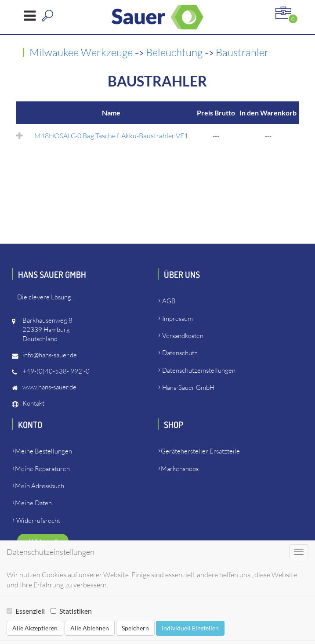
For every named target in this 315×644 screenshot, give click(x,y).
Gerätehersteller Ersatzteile (200, 451)
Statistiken (71, 611)
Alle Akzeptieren (35, 628)
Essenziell (26, 611)
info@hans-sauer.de (50, 355)
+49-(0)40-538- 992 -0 (56, 371)
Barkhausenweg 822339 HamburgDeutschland (47, 329)
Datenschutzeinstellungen (199, 370)
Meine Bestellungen (43, 451)
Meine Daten (33, 503)
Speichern (135, 628)
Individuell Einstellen (190, 628)
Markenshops (180, 469)
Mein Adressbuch (40, 486)
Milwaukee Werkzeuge (82, 52)
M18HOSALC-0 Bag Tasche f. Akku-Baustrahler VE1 (111, 136)
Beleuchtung (175, 52)
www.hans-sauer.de (49, 387)
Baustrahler (242, 52)
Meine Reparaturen (42, 469)
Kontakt (33, 403)
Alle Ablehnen (90, 628)
